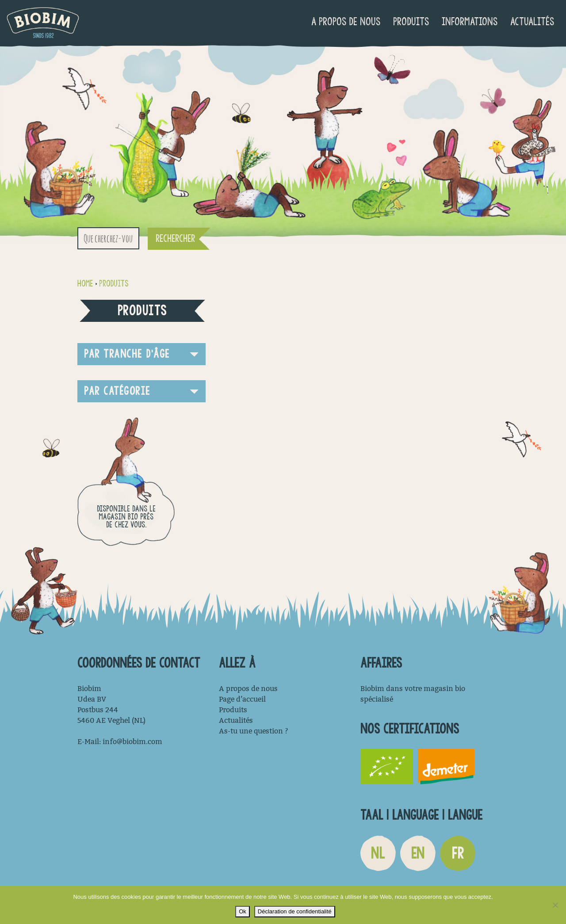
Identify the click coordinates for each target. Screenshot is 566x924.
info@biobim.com (132, 742)
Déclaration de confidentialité (295, 911)
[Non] (555, 905)
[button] (141, 354)
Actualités (532, 21)
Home (85, 284)
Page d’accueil (242, 699)
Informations (470, 21)
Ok (243, 911)
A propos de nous (346, 21)
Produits (411, 21)
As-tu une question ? (254, 731)
